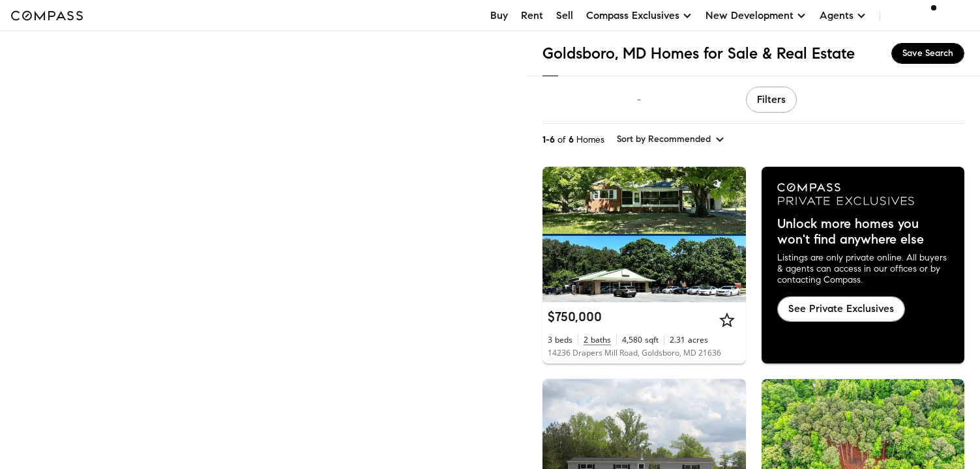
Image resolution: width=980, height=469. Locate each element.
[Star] (727, 320)
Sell (565, 15)
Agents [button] (843, 15)
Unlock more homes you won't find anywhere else (851, 232)
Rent (532, 15)
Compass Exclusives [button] (639, 15)
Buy (499, 15)
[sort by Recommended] (671, 139)
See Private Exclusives (841, 308)
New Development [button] (756, 15)
